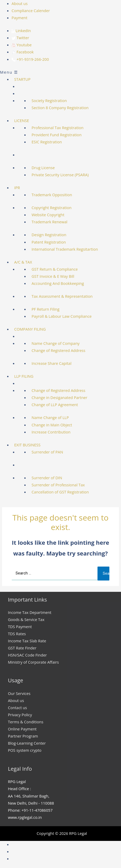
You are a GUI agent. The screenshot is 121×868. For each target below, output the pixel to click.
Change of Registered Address (58, 350)
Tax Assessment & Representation (62, 296)
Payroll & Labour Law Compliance (61, 316)
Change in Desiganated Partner (59, 397)
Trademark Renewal (49, 222)
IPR (17, 188)
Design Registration (49, 235)
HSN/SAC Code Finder (27, 655)
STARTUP (22, 79)
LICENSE (22, 120)
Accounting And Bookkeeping (58, 283)
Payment (20, 18)
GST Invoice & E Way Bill (53, 276)
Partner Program (23, 736)
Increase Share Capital (51, 363)
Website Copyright (48, 215)
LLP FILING (24, 376)
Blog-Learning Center (27, 743)
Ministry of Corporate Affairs (33, 662)
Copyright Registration (51, 208)
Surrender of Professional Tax (58, 485)
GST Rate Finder (22, 648)
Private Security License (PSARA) (60, 175)
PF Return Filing (45, 309)
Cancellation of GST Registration (60, 492)
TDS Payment (20, 627)
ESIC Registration (47, 142)
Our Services (19, 693)
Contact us (17, 708)
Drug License (43, 168)
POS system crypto (25, 750)
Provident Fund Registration (56, 135)
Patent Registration (49, 242)
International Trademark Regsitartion (65, 249)
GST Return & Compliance (55, 269)
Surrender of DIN (47, 478)
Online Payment (22, 729)
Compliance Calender (31, 11)
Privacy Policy (20, 715)
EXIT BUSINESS (27, 445)
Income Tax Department (30, 612)
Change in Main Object (52, 425)
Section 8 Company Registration (60, 108)
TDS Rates (17, 634)
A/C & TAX (23, 262)
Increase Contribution (51, 432)
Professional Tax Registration (57, 128)
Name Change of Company (55, 343)
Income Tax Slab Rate (27, 641)
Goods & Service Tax (26, 619)
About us (20, 3)
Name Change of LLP (50, 417)
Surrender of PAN (47, 452)
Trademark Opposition (52, 195)
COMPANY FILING (30, 329)
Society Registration (49, 100)
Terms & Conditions (26, 722)
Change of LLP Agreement (55, 405)
